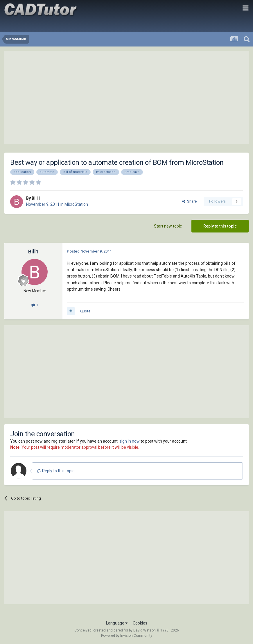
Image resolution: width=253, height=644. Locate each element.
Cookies (140, 623)
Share (189, 201)
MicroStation (76, 204)
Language (117, 623)
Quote (85, 311)
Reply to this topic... (57, 471)
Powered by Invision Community (127, 636)
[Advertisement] (127, 97)
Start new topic (168, 226)
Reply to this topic (220, 226)
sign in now (130, 441)
